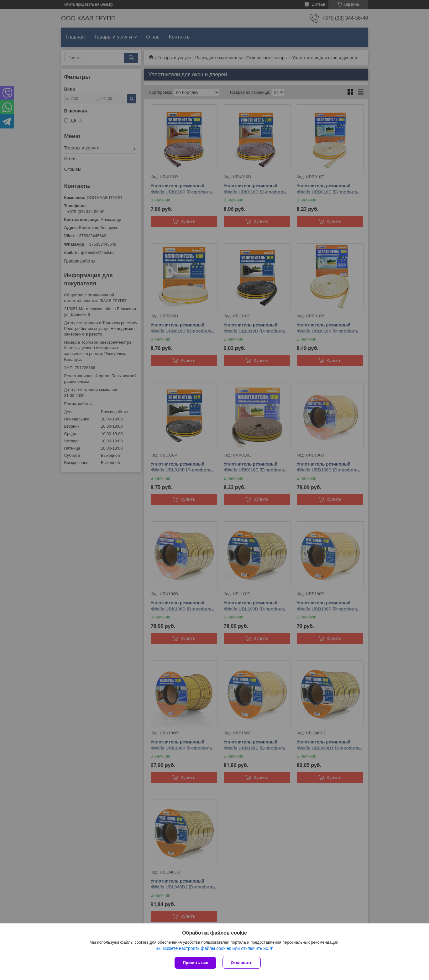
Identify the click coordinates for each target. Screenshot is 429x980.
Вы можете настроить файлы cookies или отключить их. (212, 948)
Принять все (195, 963)
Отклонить (241, 963)
